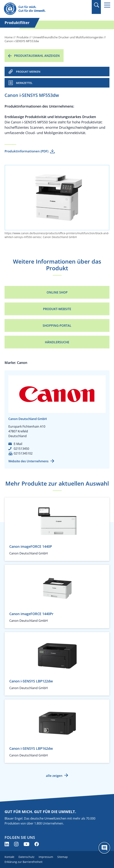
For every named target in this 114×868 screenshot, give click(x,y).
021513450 (21, 449)
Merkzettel (24, 83)
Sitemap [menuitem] (63, 857)
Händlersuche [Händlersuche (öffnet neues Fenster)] (57, 342)
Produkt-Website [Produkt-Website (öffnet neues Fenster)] (57, 309)
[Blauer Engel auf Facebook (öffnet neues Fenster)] (37, 844)
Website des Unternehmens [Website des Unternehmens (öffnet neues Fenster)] (28, 461)
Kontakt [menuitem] (9, 857)
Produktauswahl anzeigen (37, 56)
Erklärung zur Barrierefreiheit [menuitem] (24, 862)
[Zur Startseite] (41, 9)
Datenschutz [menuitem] (26, 857)
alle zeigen (54, 776)
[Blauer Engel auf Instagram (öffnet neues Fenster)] (16, 844)
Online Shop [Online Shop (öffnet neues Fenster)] (57, 292)
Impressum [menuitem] (46, 857)
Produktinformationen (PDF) (26, 151)
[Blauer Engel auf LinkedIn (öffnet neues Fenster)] (7, 844)
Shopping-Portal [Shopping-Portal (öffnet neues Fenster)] (57, 326)
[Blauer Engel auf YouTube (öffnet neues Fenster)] (26, 844)
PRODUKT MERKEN (28, 72)
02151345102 (23, 453)
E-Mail (18, 444)
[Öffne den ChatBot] (104, 848)
